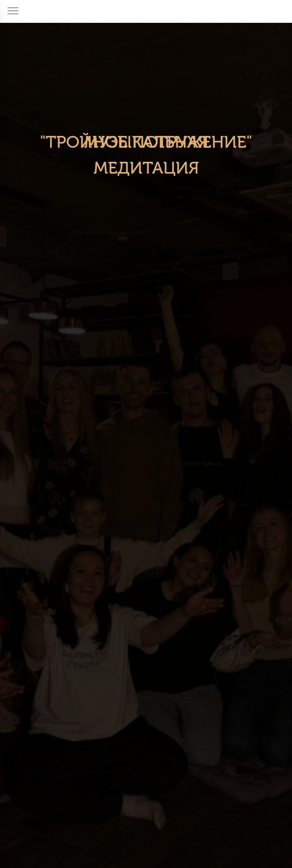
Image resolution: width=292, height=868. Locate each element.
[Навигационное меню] (13, 11)
